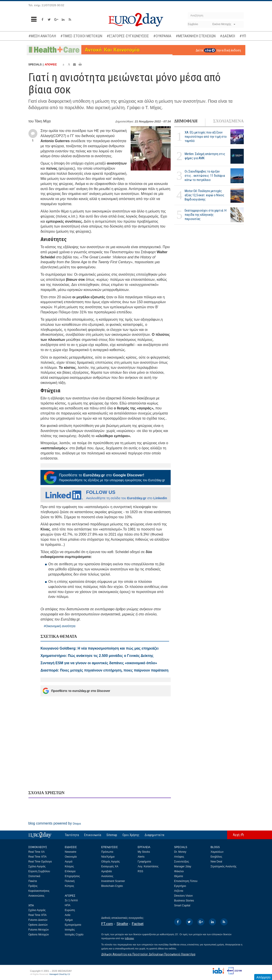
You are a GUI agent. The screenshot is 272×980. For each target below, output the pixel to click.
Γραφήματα (144, 862)
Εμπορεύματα (73, 925)
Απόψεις (179, 857)
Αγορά (69, 862)
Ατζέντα (179, 891)
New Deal (216, 862)
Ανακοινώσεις (37, 896)
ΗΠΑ (68, 905)
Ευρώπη (70, 910)
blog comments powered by (55, 823)
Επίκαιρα (70, 871)
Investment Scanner (113, 881)
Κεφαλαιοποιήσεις (39, 891)
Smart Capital (182, 905)
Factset (138, 924)
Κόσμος (69, 866)
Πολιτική (70, 881)
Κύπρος (70, 886)
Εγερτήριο (180, 886)
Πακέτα (33, 881)
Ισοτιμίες (70, 930)
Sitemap (112, 835)
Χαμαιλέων (217, 852)
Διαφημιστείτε (155, 835)
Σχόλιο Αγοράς (37, 866)
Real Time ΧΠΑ (38, 857)
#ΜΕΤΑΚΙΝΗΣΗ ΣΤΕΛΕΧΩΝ (196, 36)
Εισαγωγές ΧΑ (110, 866)
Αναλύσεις (107, 876)
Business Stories (184, 901)
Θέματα (179, 876)
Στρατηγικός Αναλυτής (224, 866)
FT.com (107, 924)
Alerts (141, 857)
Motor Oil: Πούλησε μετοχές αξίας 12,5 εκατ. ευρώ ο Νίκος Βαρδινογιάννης (204, 195)
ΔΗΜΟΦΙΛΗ (186, 121)
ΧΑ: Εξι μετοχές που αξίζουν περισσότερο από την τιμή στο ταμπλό (206, 137)
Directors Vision (184, 896)
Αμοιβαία (107, 871)
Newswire (71, 852)
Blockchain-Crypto (112, 886)
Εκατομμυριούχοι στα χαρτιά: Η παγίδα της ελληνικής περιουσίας (206, 215)
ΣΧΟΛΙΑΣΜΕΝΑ (228, 121)
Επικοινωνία (93, 835)
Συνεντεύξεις (182, 862)
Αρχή (236, 835)
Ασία (68, 915)
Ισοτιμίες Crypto (74, 935)
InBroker (130, 938)
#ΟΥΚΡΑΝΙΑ (162, 36)
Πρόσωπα (107, 852)
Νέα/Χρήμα (108, 857)
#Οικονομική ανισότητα (60, 626)
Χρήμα (69, 920)
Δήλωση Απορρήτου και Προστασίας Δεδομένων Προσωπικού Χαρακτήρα (148, 954)
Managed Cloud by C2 (60, 974)
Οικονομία (71, 857)
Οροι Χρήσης (131, 835)
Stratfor (122, 924)
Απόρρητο (264, 977)
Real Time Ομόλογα (40, 862)
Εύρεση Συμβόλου (39, 871)
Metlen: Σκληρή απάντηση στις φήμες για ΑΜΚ (205, 156)
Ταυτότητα (72, 835)
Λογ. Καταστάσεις (148, 866)
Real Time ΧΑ (37, 852)
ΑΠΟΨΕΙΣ (51, 65)
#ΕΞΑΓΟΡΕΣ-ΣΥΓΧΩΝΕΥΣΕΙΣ (128, 36)
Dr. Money (180, 852)
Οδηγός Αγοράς (111, 862)
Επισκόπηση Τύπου (186, 881)
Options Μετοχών (39, 935)
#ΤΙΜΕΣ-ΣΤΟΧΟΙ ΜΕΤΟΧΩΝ (81, 36)
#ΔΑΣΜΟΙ (228, 36)
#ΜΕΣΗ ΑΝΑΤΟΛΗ (42, 36)
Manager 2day (183, 866)
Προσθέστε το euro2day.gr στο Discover (76, 691)
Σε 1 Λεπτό (71, 900)
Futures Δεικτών (38, 920)
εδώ (210, 50)
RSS (141, 871)
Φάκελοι (179, 871)
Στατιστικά (34, 876)
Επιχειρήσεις (72, 876)
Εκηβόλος (216, 857)
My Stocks (144, 852)
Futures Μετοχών (39, 930)
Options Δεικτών (38, 925)
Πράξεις (33, 886)
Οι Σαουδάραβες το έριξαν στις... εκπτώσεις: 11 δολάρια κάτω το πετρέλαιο (205, 176)
